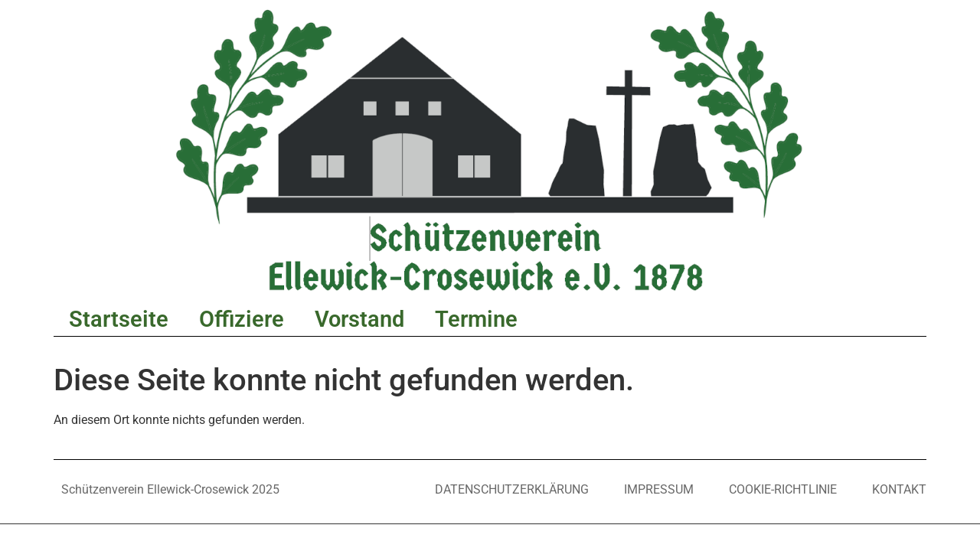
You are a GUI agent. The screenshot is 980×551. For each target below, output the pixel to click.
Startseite (119, 319)
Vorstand (359, 319)
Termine (476, 319)
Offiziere (242, 319)
